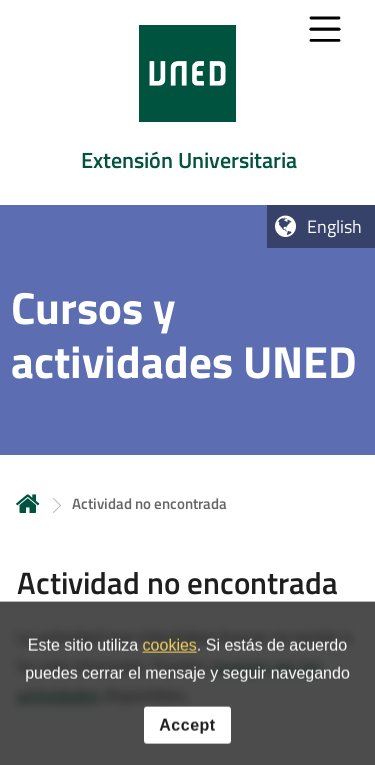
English (334, 226)
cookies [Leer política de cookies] (170, 655)
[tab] (187, 102)
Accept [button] (187, 734)
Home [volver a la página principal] (28, 503)
